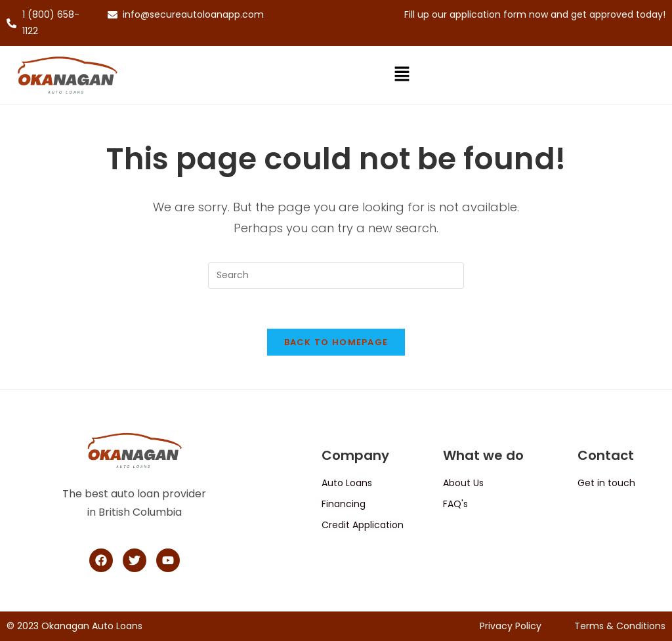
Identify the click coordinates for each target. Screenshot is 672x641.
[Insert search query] (336, 276)
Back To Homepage (336, 342)
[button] (402, 75)
